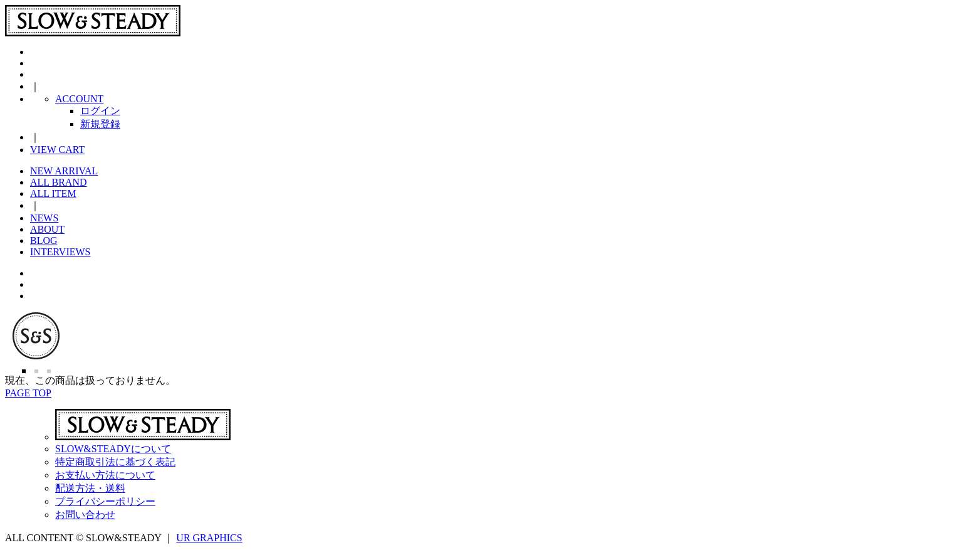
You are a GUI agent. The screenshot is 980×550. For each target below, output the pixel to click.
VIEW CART (57, 150)
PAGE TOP (28, 393)
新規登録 (100, 124)
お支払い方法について (105, 475)
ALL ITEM (53, 193)
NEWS (44, 218)
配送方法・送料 (90, 488)
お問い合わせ (85, 515)
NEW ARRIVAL (64, 171)
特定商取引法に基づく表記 (115, 462)
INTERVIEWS (60, 252)
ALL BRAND (59, 182)
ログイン (100, 111)
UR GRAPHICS (209, 538)
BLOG (44, 241)
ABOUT (47, 229)
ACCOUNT (79, 99)
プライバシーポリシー (105, 501)
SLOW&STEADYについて (113, 449)
